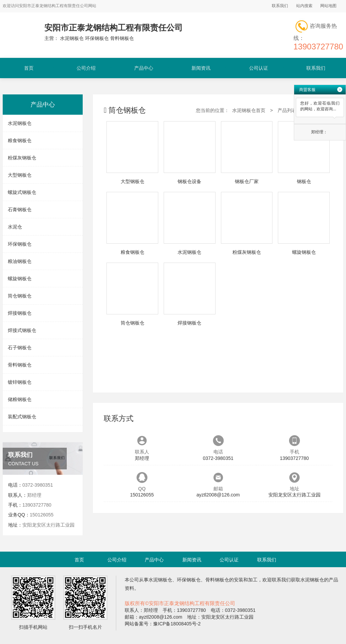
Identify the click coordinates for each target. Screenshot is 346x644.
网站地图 (328, 6)
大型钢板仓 (20, 175)
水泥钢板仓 (20, 123)
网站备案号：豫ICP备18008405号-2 (163, 624)
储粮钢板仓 (20, 399)
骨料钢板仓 (20, 365)
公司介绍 (86, 68)
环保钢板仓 (20, 244)
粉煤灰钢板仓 (22, 158)
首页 (29, 68)
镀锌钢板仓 (20, 382)
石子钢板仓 (20, 348)
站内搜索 (304, 6)
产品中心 (144, 68)
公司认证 (259, 68)
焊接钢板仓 (20, 313)
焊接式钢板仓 (22, 330)
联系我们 (280, 6)
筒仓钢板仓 (20, 296)
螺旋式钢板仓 (22, 192)
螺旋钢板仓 (20, 279)
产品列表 (287, 110)
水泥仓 (15, 227)
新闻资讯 (201, 68)
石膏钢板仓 (20, 209)
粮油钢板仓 (20, 261)
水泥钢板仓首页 (249, 110)
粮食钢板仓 (20, 140)
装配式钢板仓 (22, 417)
